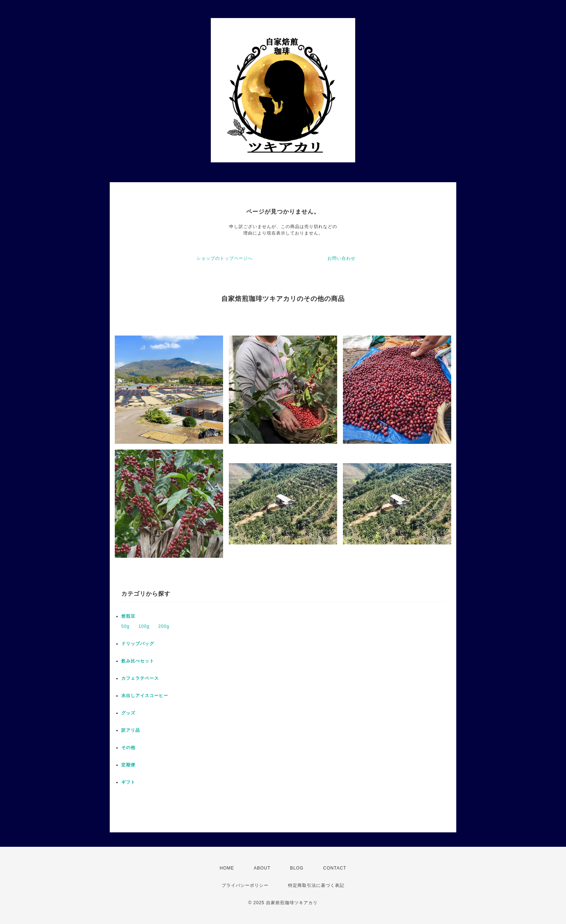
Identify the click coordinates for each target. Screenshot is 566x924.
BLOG (297, 868)
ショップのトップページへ (225, 258)
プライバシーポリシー (245, 885)
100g (144, 626)
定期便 (128, 765)
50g (125, 626)
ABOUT (262, 868)
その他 (128, 748)
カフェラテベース (140, 678)
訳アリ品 (131, 730)
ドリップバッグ (138, 644)
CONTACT (335, 868)
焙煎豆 (128, 616)
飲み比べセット (138, 661)
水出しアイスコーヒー (145, 696)
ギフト (128, 782)
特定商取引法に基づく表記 (316, 885)
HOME (227, 868)
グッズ (128, 713)
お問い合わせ (341, 258)
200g (164, 626)
